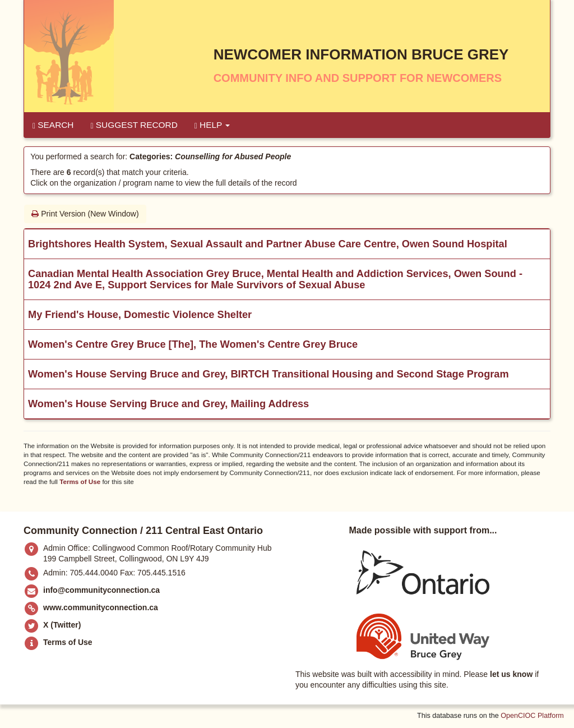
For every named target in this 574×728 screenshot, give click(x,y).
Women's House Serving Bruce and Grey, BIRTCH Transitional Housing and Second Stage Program (269, 374)
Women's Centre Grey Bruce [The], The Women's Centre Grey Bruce (193, 344)
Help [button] (212, 125)
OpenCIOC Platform (532, 716)
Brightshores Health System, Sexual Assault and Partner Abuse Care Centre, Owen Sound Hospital (268, 244)
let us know (511, 674)
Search (53, 125)
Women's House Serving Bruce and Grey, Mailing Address (168, 404)
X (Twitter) (62, 625)
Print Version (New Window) (85, 214)
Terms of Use (80, 482)
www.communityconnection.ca (101, 607)
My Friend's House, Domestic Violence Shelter (140, 315)
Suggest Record (134, 125)
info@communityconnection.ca (101, 590)
